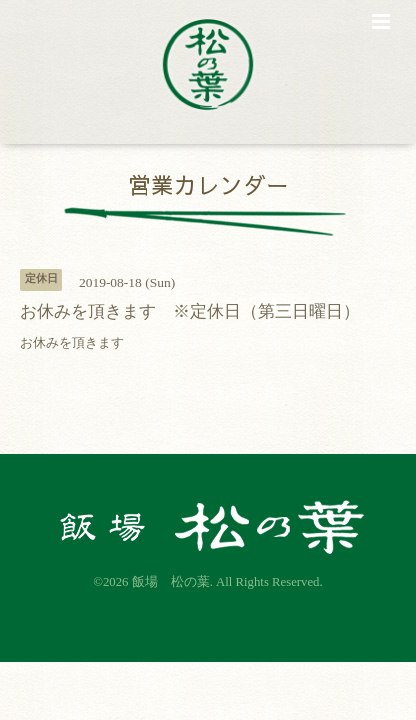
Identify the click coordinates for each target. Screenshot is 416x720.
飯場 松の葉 (171, 582)
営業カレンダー (208, 184)
